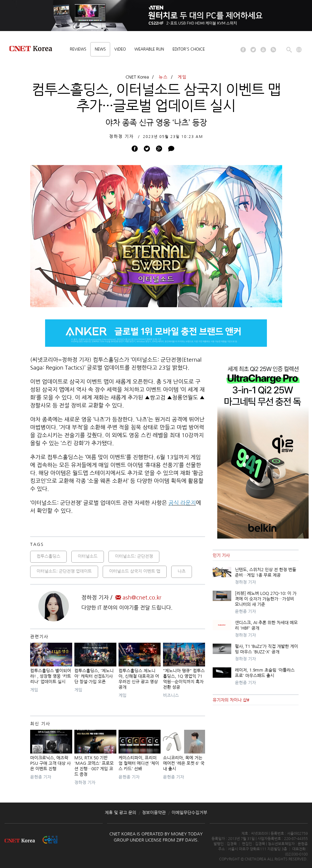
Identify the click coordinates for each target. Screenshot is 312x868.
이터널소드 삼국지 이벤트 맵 (135, 571)
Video (120, 49)
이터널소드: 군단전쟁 (134, 556)
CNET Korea (137, 77)
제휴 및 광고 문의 (121, 813)
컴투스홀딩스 (48, 556)
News (100, 49)
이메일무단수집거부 (189, 813)
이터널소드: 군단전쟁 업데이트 (64, 571)
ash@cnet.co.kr (138, 598)
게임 (182, 77)
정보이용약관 (154, 813)
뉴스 (163, 77)
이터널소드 (88, 556)
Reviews (78, 49)
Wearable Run (149, 49)
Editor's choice (189, 49)
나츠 (182, 571)
